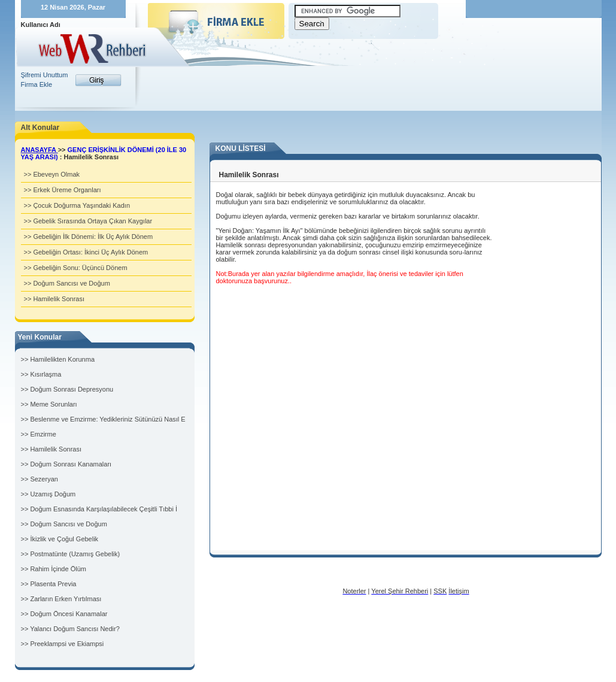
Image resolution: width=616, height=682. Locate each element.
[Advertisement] (366, 75)
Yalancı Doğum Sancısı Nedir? (75, 629)
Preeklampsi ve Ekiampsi (67, 644)
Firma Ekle (37, 84)
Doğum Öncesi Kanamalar (69, 614)
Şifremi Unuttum (45, 75)
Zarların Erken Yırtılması (66, 599)
